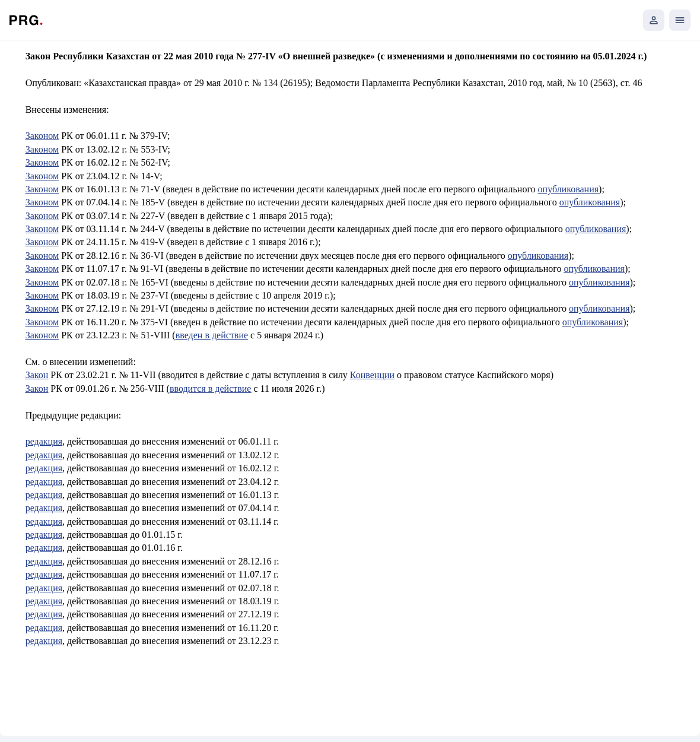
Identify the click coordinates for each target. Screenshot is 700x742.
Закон (37, 375)
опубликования (569, 189)
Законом (42, 136)
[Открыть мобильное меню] (680, 20)
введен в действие (212, 335)
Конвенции (372, 375)
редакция (44, 441)
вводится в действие (211, 389)
